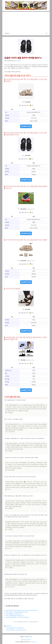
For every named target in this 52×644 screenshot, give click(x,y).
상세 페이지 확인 (26, 126)
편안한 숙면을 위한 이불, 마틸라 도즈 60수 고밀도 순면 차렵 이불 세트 (21, 610)
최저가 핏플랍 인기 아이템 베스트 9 (14, 614)
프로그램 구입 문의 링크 (26, 640)
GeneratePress (33, 642)
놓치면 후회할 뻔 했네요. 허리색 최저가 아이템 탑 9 (17, 617)
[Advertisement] (26, 21)
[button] (46, 33)
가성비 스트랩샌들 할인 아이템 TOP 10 (15, 616)
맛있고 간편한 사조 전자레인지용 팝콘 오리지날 (16, 612)
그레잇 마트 (9, 626)
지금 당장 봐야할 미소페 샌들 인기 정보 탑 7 (16, 630)
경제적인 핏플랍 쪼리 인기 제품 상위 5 (15, 628)
